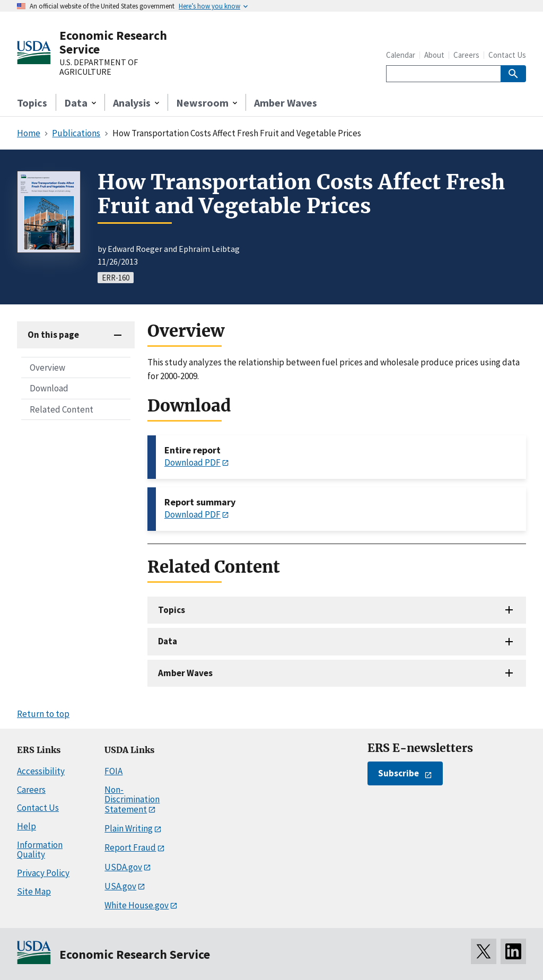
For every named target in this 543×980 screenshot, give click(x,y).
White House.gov (137, 905)
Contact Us (507, 55)
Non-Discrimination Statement (132, 799)
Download (49, 388)
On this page (53, 335)
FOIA (113, 771)
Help (27, 826)
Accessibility (41, 771)
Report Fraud (130, 847)
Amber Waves (286, 103)
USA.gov (120, 886)
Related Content (62, 409)
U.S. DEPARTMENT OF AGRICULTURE (99, 67)
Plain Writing (129, 828)
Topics (32, 103)
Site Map (34, 891)
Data (168, 641)
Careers (466, 55)
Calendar (401, 55)
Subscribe (399, 773)
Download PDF (192, 462)
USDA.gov (123, 867)
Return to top (43, 714)
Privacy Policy (43, 873)
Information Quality (40, 850)
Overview (47, 367)
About (434, 55)
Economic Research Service (113, 42)
